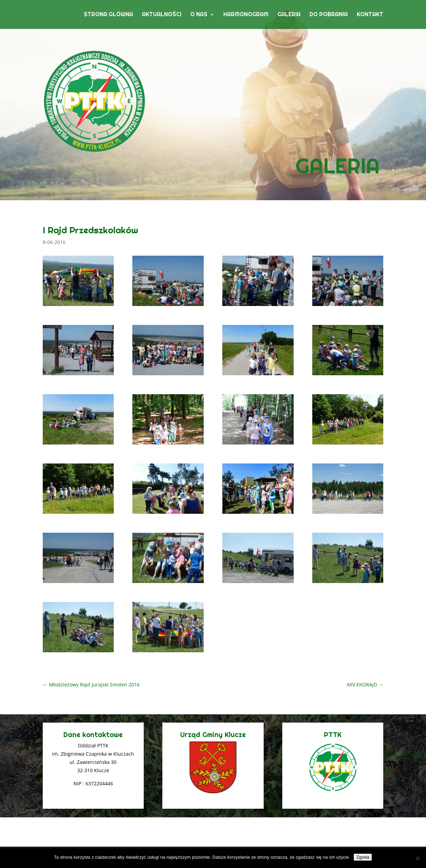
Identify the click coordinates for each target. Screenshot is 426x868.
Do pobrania (329, 15)
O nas (199, 15)
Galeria (289, 15)
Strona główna (108, 15)
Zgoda (363, 857)
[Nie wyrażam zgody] (417, 858)
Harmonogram (246, 15)
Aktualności (162, 15)
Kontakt (370, 15)
